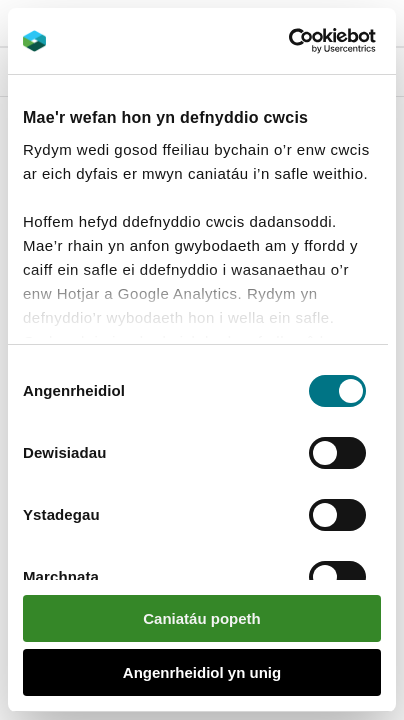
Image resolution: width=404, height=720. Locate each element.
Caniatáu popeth (202, 618)
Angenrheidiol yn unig (202, 672)
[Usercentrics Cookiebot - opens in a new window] (323, 41)
